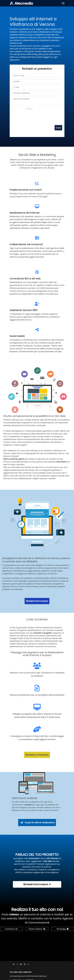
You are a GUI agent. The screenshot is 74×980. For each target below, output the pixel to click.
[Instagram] (28, 964)
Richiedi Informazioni (37, 601)
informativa (29, 109)
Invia (58, 128)
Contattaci (11, 929)
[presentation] (28, 118)
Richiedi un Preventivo (37, 755)
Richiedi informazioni (37, 884)
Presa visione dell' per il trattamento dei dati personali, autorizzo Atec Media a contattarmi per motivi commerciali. (35, 110)
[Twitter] (17, 964)
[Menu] (63, 3)
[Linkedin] (25, 964)
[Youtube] (21, 964)
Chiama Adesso (37, 929)
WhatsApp (62, 929)
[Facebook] (14, 964)
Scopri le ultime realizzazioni (38, 823)
